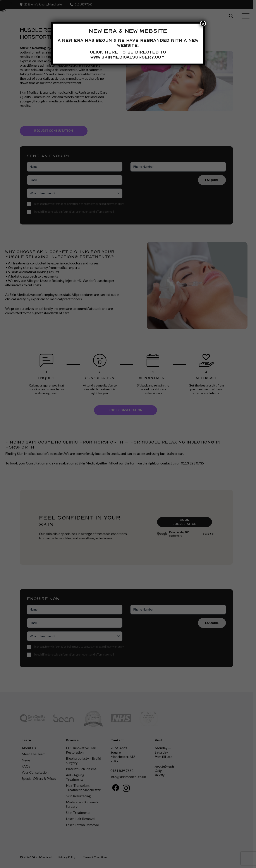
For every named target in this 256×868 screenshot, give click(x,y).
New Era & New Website (128, 31)
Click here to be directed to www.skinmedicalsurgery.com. (128, 54)
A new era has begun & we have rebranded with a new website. (128, 43)
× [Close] (203, 24)
